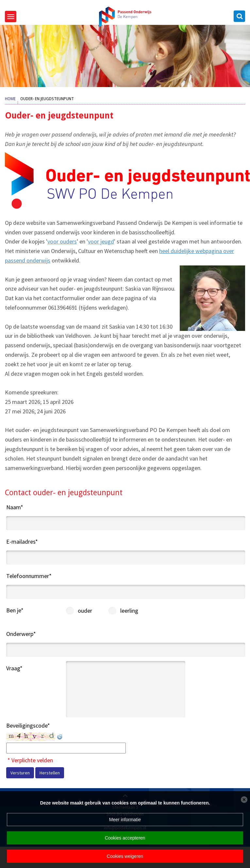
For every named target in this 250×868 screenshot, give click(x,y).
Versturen (20, 773)
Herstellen (50, 773)
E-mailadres (22, 542)
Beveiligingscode (28, 725)
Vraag (14, 668)
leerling (114, 611)
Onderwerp (21, 634)
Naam (15, 507)
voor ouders (62, 241)
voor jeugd (101, 241)
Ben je (15, 610)
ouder (72, 611)
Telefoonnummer (29, 576)
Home (10, 99)
